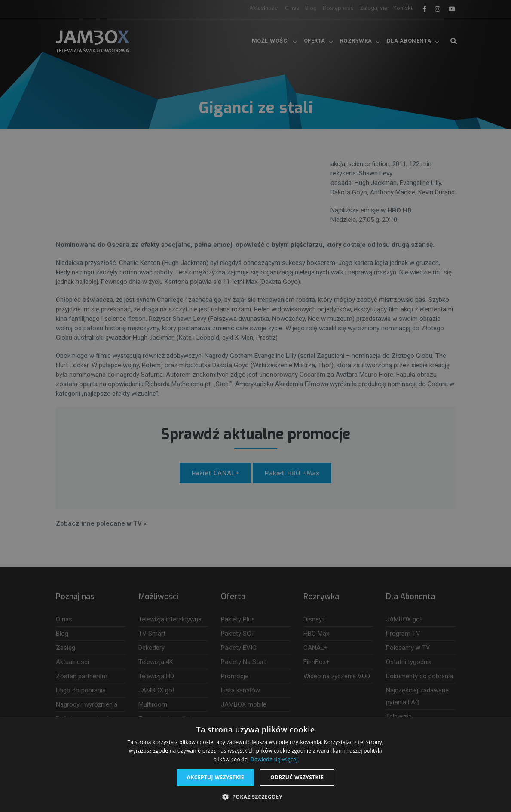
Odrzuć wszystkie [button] (297, 777)
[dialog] (255, 406)
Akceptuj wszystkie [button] (216, 777)
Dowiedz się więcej (274, 759)
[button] (255, 797)
